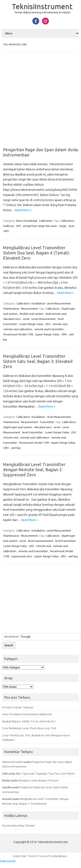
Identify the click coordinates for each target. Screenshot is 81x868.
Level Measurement (59, 303)
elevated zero (12, 319)
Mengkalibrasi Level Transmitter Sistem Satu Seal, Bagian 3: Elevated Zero (38, 361)
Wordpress (60, 856)
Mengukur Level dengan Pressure (38, 780)
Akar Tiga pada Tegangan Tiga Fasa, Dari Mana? (45, 773)
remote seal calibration (18, 329)
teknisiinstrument (13, 762)
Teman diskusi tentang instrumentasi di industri (42, 12)
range (63, 226)
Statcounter (8, 861)
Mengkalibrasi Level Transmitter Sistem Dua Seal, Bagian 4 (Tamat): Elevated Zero (36, 253)
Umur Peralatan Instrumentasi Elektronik (27, 714)
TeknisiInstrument (42, 6)
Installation (38, 303)
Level (26, 319)
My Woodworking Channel (18, 825)
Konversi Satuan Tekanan (18, 707)
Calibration (46, 221)
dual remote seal (56, 314)
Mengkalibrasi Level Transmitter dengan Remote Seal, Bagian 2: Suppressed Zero (34, 470)
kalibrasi (9, 226)
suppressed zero (22, 556)
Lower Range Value (31, 324)
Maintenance (11, 309)
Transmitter (47, 422)
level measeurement (41, 541)
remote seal (60, 324)
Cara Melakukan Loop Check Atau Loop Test (29, 728)
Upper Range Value (47, 334)
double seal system (31, 314)
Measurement (29, 309)
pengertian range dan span (40, 226)
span (71, 226)
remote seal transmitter (49, 329)
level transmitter (33, 432)
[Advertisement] (40, 103)
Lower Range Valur (15, 546)
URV (6, 231)
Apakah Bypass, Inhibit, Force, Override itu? (29, 721)
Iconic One (20, 856)
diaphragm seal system (18, 427)
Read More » (23, 210)
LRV (19, 226)
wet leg (16, 448)
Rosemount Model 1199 (18, 334)
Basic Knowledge (27, 221)
